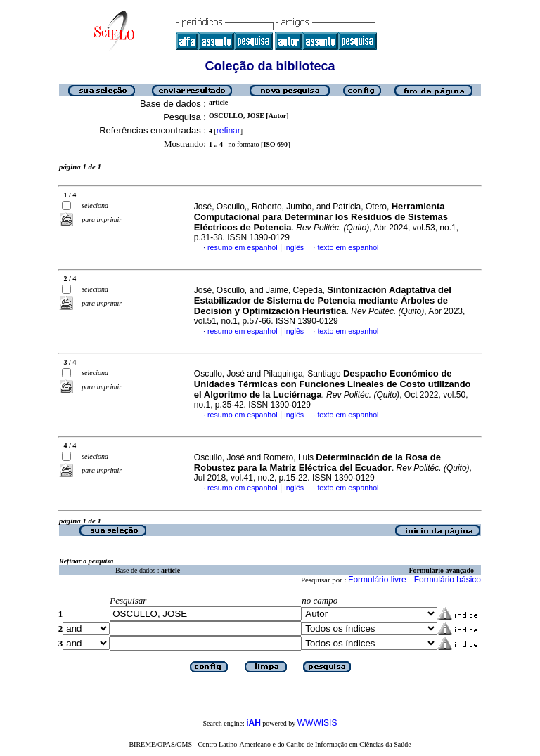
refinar (229, 131)
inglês (294, 247)
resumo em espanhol (243, 247)
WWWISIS (317, 723)
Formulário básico (448, 580)
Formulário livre (377, 580)
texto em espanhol (348, 247)
